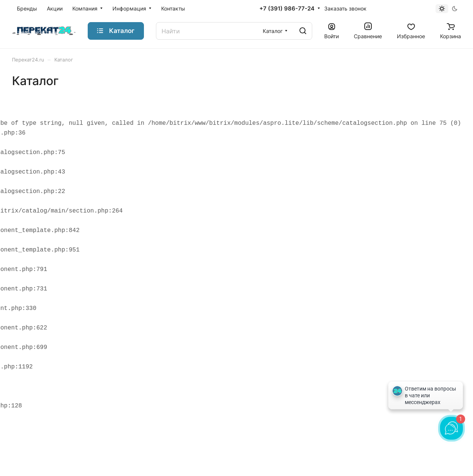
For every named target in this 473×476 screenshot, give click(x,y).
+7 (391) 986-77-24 (287, 9)
